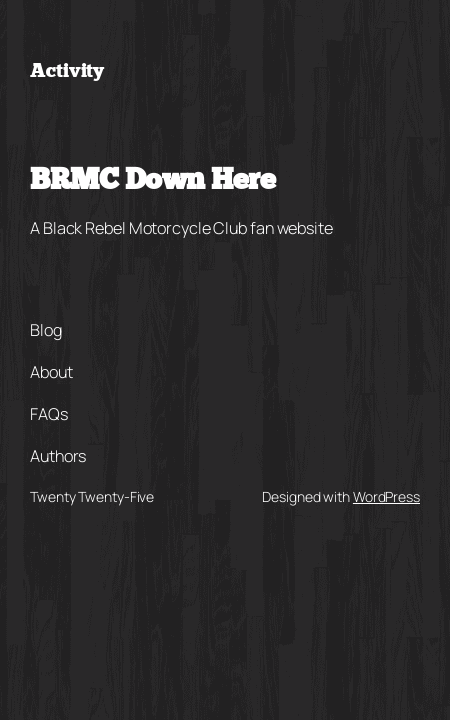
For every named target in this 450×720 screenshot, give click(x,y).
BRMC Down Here (152, 182)
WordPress (386, 496)
